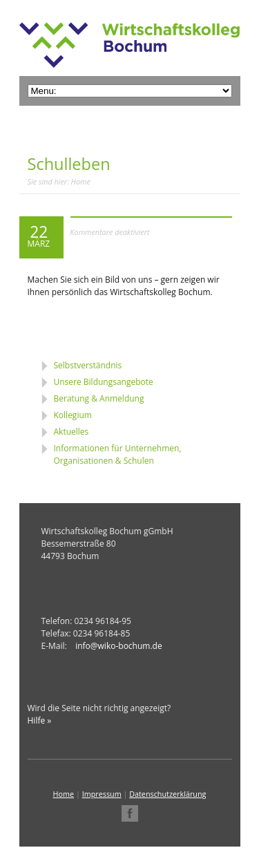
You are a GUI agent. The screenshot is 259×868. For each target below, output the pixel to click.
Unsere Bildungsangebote (104, 382)
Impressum (102, 794)
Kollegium (73, 415)
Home (81, 181)
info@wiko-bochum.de (118, 646)
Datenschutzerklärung (167, 794)
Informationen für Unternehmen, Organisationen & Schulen (118, 454)
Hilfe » (40, 720)
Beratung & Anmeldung (99, 398)
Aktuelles (71, 432)
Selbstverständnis (88, 365)
